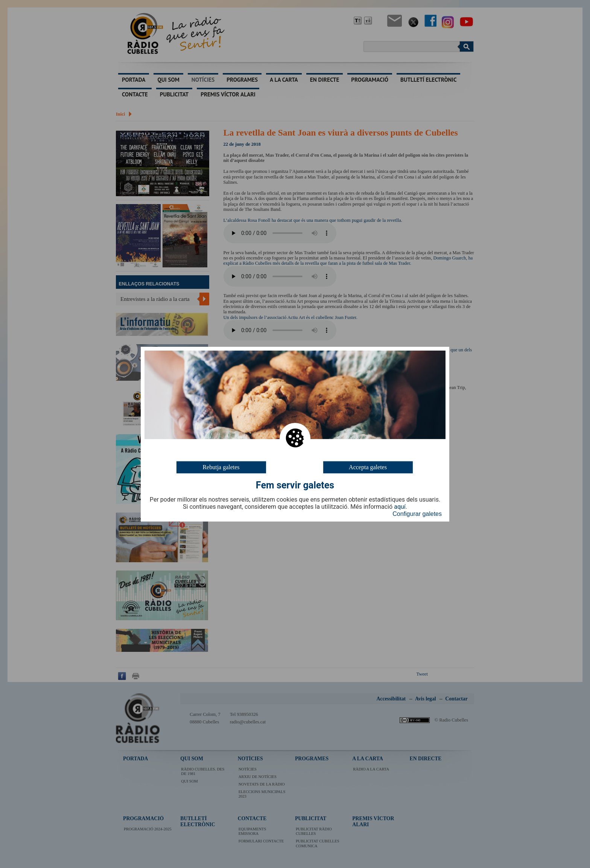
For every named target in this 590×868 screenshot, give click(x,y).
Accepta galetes (368, 467)
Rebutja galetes (221, 467)
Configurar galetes (417, 514)
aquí (400, 507)
